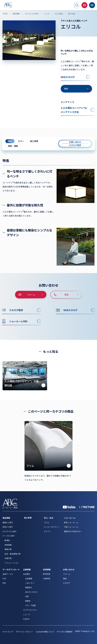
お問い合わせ (69, 569)
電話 (65, 578)
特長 (10, 141)
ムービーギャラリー (52, 527)
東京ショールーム (71, 522)
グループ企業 (30, 605)
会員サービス (8, 574)
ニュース (27, 614)
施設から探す (8, 522)
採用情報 (47, 569)
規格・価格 (13, 146)
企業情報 (27, 569)
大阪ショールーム (71, 527)
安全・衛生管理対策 (13, 554)
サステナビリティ (30, 610)
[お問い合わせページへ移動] (84, 5)
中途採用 (47, 578)
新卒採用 (47, 574)
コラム (47, 522)
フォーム (67, 574)
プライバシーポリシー (25, 632)
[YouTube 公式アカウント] (69, 507)
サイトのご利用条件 (65, 632)
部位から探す (8, 527)
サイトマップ (8, 632)
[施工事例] (32, 518)
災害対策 (8, 558)
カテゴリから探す (32, 14)
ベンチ (47, 14)
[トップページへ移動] (8, 5)
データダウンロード (11, 569)
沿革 (27, 596)
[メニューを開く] (92, 5)
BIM (4, 583)
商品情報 (16, 14)
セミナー (47, 531)
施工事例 (34, 141)
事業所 (28, 601)
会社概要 (29, 578)
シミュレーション (12, 563)
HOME (5, 14)
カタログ (67, 583)
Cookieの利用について (45, 632)
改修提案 (8, 545)
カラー (21, 141)
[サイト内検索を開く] (77, 5)
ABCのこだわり (31, 592)
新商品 (7, 540)
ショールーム (70, 518)
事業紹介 (29, 587)
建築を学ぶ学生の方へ (73, 531)
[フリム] (48, 446)
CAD (4, 578)
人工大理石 (59, 14)
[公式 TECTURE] (87, 507)
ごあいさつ (30, 583)
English (26, 619)
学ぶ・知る (49, 518)
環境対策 (8, 549)
